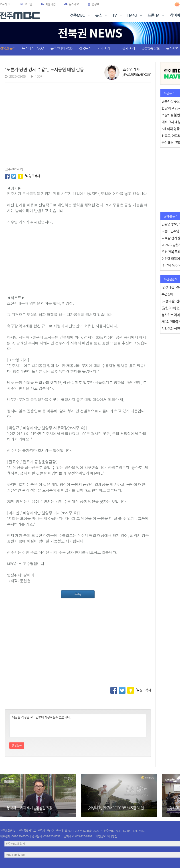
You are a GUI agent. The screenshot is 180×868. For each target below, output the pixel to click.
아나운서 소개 (126, 48)
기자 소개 (104, 48)
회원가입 (48, 4)
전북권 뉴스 (8, 48)
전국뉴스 (85, 48)
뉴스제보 (72, 4)
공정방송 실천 (150, 48)
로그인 (28, 4)
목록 (78, 594)
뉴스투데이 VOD (61, 48)
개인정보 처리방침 (106, 836)
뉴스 (101, 15)
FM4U (135, 15)
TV (117, 15)
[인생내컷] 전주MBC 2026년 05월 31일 (115, 808)
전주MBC (80, 15)
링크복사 (33, 176)
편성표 (93, 4)
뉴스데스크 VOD (33, 48)
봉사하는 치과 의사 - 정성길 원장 (29, 808)
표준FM (157, 15)
